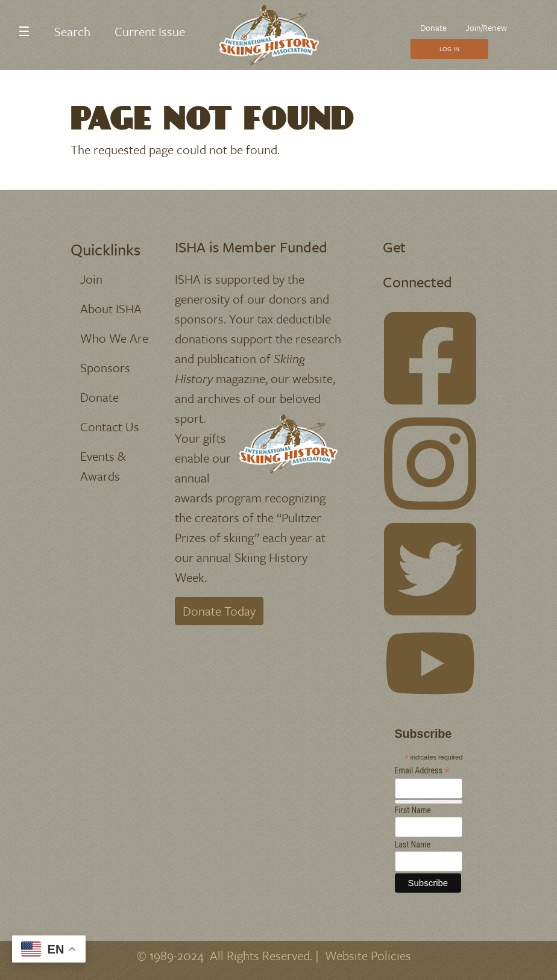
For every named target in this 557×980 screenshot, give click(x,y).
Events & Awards (103, 466)
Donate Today (219, 611)
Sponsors (105, 367)
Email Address (423, 771)
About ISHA (111, 308)
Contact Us (110, 426)
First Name (413, 810)
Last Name (413, 844)
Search (72, 31)
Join (91, 279)
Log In (449, 49)
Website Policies (368, 955)
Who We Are (114, 338)
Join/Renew (486, 27)
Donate (433, 27)
